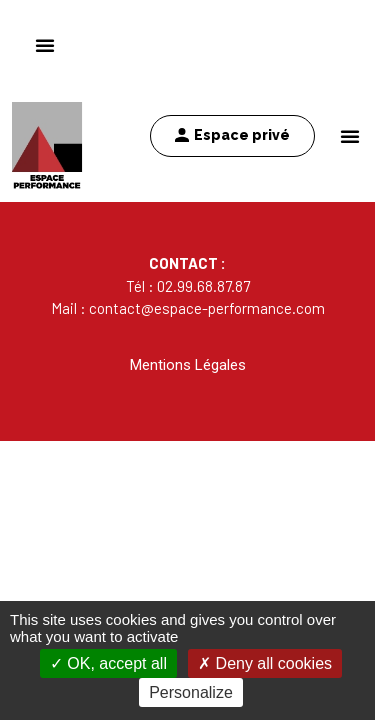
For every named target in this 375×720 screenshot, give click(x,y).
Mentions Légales (188, 365)
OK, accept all (108, 663)
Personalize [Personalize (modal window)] (191, 692)
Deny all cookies (265, 663)
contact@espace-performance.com (207, 308)
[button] (350, 136)
